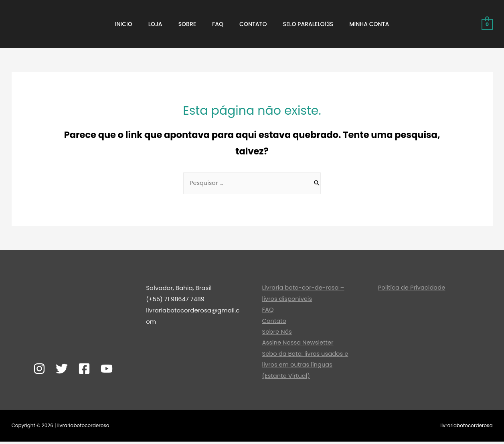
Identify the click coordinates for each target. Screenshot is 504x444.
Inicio (124, 24)
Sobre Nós (277, 334)
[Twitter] (62, 369)
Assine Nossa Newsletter (299, 344)
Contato (253, 24)
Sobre (187, 24)
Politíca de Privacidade (412, 289)
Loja (155, 24)
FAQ (218, 24)
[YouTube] (107, 369)
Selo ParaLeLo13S (308, 24)
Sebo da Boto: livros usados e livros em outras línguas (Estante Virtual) (306, 367)
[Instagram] (39, 369)
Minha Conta (369, 24)
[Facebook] (84, 369)
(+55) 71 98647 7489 (176, 300)
